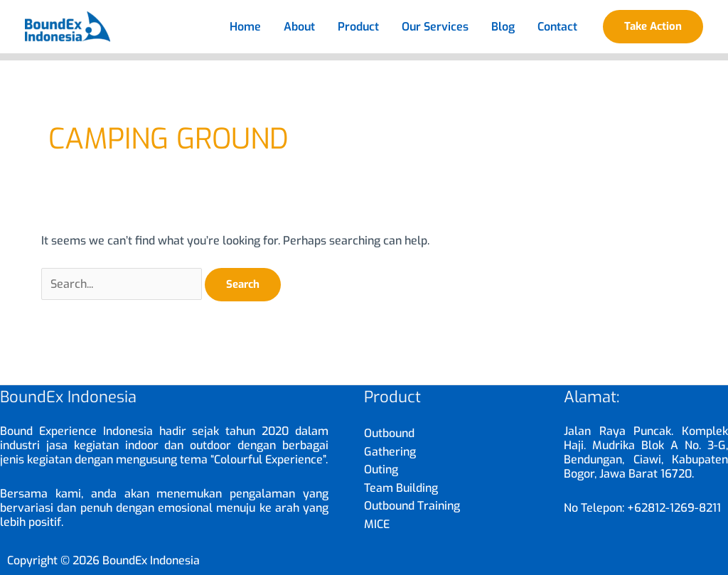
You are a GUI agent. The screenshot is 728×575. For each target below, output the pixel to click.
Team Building (401, 488)
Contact (557, 27)
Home (245, 27)
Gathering (390, 452)
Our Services (435, 27)
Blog (503, 27)
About (299, 27)
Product (358, 27)
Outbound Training (412, 506)
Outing (381, 469)
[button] (653, 27)
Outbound (389, 433)
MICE (377, 524)
